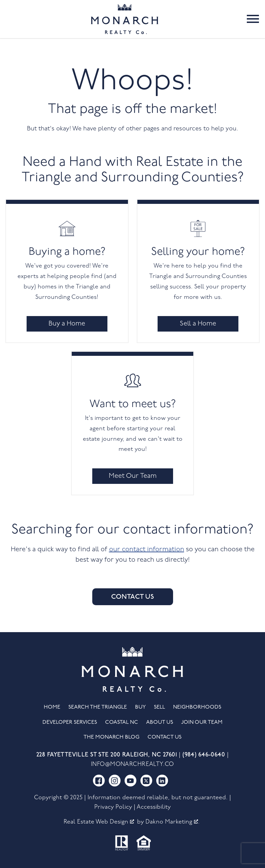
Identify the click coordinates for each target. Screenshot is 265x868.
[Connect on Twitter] (146, 781)
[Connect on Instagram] (115, 781)
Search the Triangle (98, 707)
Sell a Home (198, 324)
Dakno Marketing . (173, 822)
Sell (159, 707)
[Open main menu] (253, 19)
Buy (140, 707)
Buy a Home (67, 324)
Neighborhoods (197, 707)
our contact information (147, 550)
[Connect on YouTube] (130, 781)
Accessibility (154, 807)
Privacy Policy (113, 807)
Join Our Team (202, 722)
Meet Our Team (133, 476)
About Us (160, 722)
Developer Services (70, 722)
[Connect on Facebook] (99, 781)
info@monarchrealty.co (132, 764)
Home (52, 707)
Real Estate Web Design (99, 822)
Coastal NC (122, 722)
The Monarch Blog (111, 737)
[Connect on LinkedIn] (162, 781)
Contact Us (132, 597)
